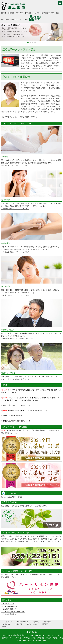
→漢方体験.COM (8, 604)
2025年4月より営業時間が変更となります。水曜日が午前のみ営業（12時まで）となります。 (31, 391)
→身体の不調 (18, 624)
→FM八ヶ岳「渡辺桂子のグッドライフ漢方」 (38, 68)
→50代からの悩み (32, 624)
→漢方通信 (45, 624)
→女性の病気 (47, 622)
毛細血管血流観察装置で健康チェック (16, 421)
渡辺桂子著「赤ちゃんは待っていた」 (16, 405)
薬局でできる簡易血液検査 (12, 416)
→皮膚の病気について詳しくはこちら (15, 252)
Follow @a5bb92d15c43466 (12, 497)
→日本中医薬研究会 (9, 614)
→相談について (7, 626)
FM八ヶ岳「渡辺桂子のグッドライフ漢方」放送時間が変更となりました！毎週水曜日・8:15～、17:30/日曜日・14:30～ (31, 399)
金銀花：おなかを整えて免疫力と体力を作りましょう (25, 411)
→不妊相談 (35, 622)
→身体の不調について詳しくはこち (14, 295)
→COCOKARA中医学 (9, 606)
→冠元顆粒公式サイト (9, 609)
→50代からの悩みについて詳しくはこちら (17, 339)
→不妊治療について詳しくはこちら (14, 165)
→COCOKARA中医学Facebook (13, 612)
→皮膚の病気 (6, 624)
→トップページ (7, 622)
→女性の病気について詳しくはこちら (15, 209)
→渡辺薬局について (22, 622)
